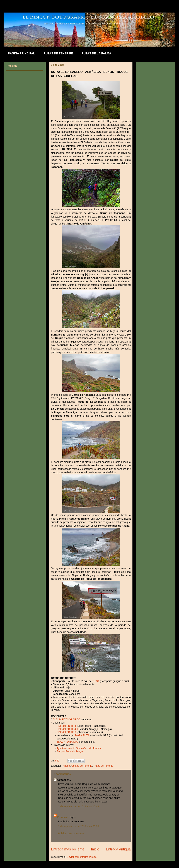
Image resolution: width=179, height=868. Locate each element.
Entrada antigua (118, 849)
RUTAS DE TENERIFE (58, 53)
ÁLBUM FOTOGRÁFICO (66, 719)
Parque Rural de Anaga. (70, 751)
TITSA (96, 681)
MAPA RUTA (82, 735)
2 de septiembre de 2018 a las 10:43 (78, 806)
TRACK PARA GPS (68, 742)
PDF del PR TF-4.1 (67, 729)
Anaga (66, 766)
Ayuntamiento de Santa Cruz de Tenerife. (79, 748)
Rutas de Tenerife (103, 766)
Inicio (95, 849)
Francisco (63, 817)
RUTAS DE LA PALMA (96, 53)
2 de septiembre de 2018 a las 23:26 (78, 826)
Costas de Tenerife (82, 766)
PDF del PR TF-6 (66, 732)
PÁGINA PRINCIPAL (21, 53)
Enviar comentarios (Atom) (82, 857)
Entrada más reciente (68, 849)
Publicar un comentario (71, 833)
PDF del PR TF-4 (66, 726)
